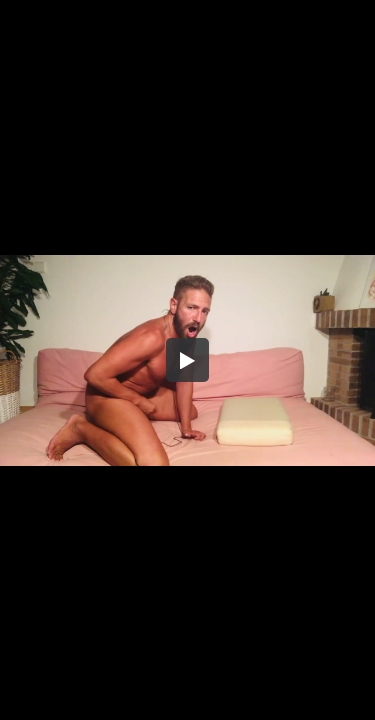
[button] (188, 360)
